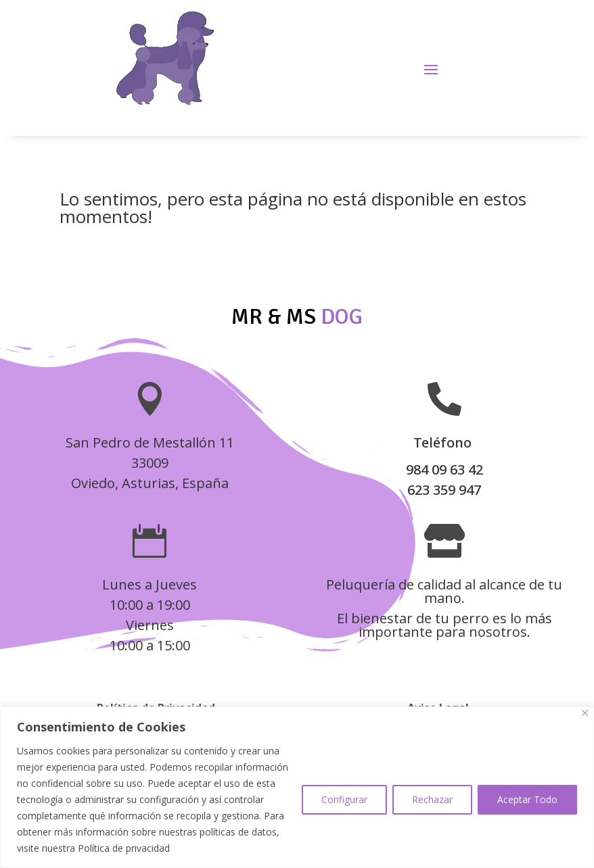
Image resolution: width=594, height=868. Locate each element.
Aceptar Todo (527, 799)
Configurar (344, 799)
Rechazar (432, 799)
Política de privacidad (124, 848)
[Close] (585, 713)
